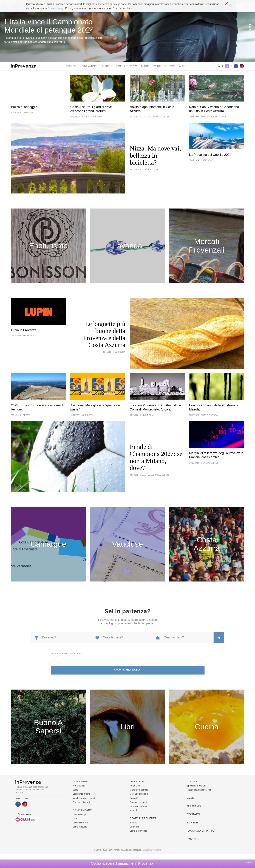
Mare (75, 819)
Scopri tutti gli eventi (127, 670)
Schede (192, 822)
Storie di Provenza (138, 831)
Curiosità (134, 798)
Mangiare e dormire (139, 790)
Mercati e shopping (139, 794)
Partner (193, 839)
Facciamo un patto (201, 831)
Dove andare (90, 66)
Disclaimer (148, 850)
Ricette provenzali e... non (199, 790)
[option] (127, 31)
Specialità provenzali (197, 786)
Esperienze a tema (81, 794)
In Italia (133, 823)
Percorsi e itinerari (81, 802)
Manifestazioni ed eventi (84, 798)
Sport (75, 790)
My (227, 66)
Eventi (157, 66)
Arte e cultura (79, 786)
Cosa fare (72, 66)
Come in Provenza (127, 66)
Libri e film (135, 827)
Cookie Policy (56, 8)
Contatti (193, 814)
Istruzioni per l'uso (138, 806)
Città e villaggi (79, 815)
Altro (183, 66)
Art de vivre (135, 786)
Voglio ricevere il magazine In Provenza (122, 863)
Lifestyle (107, 66)
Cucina (145, 66)
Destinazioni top (80, 823)
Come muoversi (80, 827)
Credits (158, 850)
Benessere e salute (139, 802)
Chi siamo (170, 66)
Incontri (133, 810)
